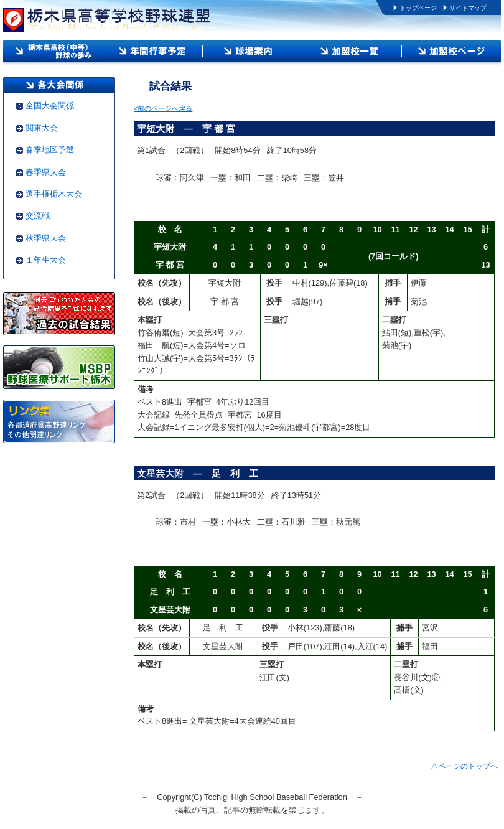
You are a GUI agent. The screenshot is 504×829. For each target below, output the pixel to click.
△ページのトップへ (464, 766)
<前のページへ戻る (163, 108)
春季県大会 (46, 172)
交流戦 (38, 216)
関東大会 (42, 128)
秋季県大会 (46, 238)
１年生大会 (46, 260)
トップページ (418, 8)
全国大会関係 (50, 105)
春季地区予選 (50, 150)
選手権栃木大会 (54, 194)
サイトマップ (468, 8)
